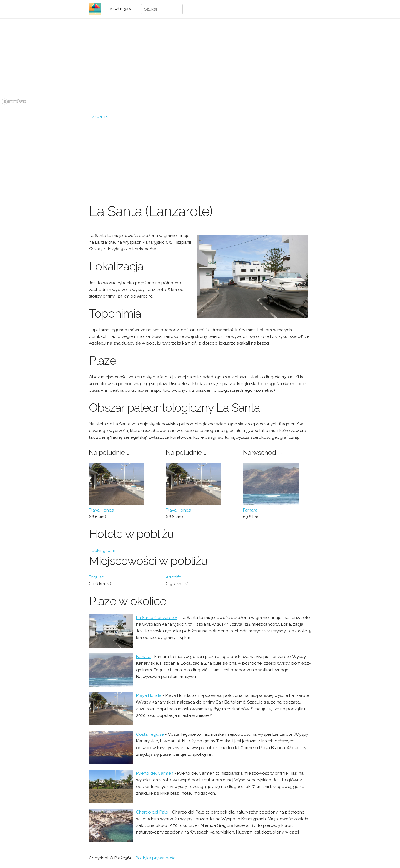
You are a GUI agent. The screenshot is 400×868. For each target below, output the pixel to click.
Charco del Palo (152, 812)
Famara (250, 510)
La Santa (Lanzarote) (157, 618)
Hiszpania (98, 116)
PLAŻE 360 (121, 9)
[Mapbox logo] (14, 102)
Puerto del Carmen (155, 773)
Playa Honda (102, 510)
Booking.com (102, 550)
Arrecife (173, 577)
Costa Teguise (150, 734)
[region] (200, 65)
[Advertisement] (200, 161)
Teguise (96, 577)
